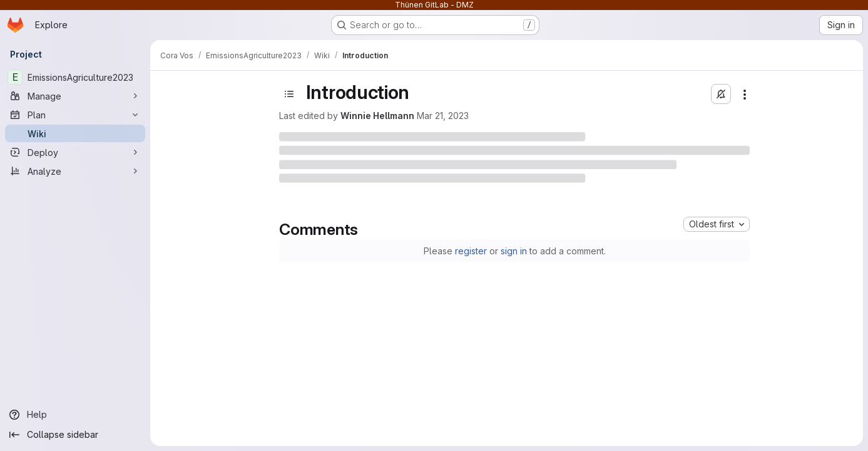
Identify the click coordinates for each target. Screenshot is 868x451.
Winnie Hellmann (377, 116)
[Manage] (75, 96)
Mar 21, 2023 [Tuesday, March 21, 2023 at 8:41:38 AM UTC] (443, 116)
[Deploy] (75, 152)
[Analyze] (75, 171)
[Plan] (75, 115)
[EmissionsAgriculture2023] (75, 77)
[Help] (75, 415)
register (471, 251)
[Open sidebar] (289, 94)
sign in (514, 251)
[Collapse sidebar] (75, 435)
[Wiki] (75, 133)
